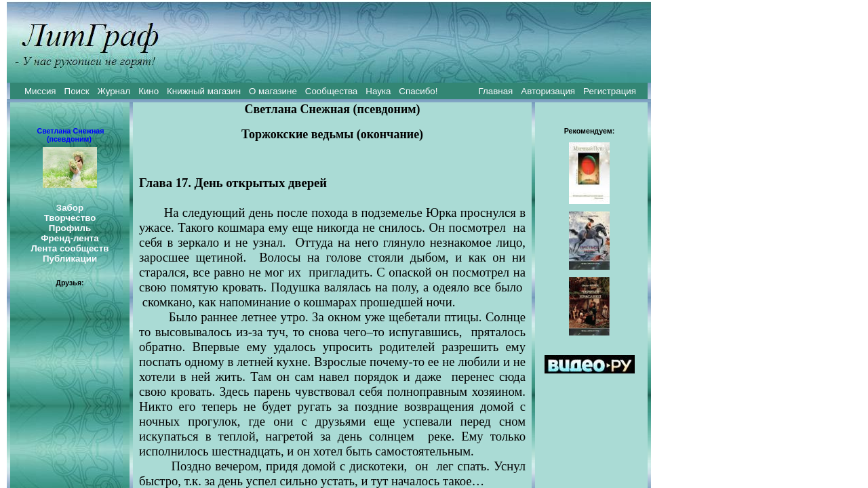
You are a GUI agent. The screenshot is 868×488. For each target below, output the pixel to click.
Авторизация (548, 91)
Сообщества (331, 91)
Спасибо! (418, 91)
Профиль (70, 228)
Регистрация (610, 91)
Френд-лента (70, 238)
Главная (496, 91)
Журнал (114, 91)
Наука (378, 91)
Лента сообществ (70, 248)
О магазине (273, 91)
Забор (70, 208)
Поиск (77, 91)
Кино (149, 91)
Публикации (70, 259)
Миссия (40, 91)
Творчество (70, 218)
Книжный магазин (204, 91)
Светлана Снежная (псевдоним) (70, 135)
